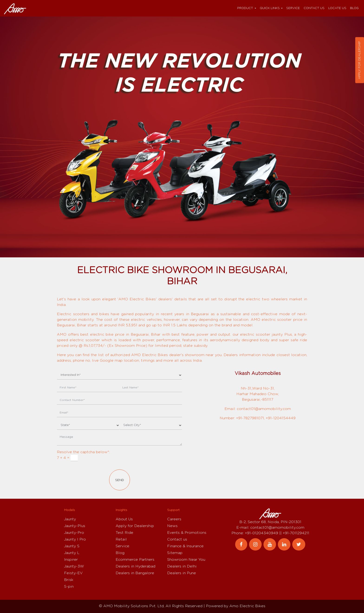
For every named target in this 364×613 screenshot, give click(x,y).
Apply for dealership (359, 60)
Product (245, 8)
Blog (354, 8)
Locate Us (337, 8)
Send (120, 480)
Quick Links (270, 8)
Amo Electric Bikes (247, 606)
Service (293, 8)
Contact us (314, 8)
